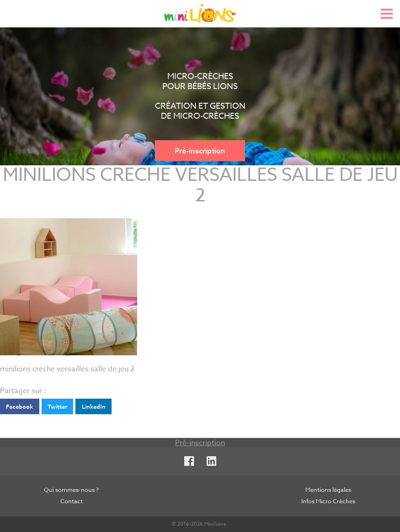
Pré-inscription (200, 151)
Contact (72, 501)
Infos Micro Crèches (328, 501)
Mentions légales (328, 490)
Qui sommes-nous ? (71, 490)
